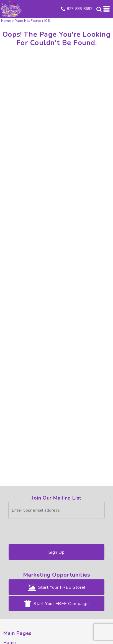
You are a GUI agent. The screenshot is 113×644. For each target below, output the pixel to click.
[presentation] (51, 530)
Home (6, 21)
